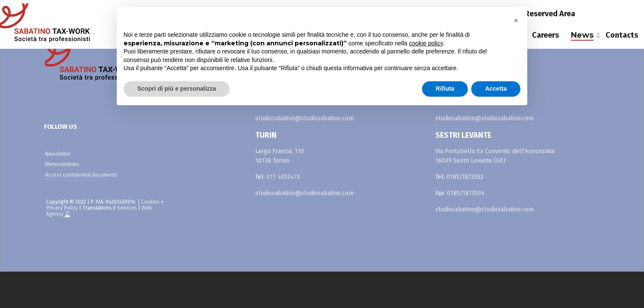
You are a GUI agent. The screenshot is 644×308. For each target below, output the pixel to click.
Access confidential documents (81, 175)
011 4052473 (283, 177)
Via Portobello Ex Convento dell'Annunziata (495, 151)
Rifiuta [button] (445, 89)
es (613, 14)
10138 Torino (272, 161)
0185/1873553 (465, 177)
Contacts (622, 35)
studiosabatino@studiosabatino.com (304, 118)
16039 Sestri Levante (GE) (470, 161)
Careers (545, 35)
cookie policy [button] (426, 43)
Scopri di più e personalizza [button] (177, 89)
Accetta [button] (496, 89)
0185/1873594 (466, 193)
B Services (125, 208)
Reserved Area (550, 14)
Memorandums (62, 164)
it (593, 14)
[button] (516, 21)
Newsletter (58, 154)
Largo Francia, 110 (280, 151)
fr (634, 14)
